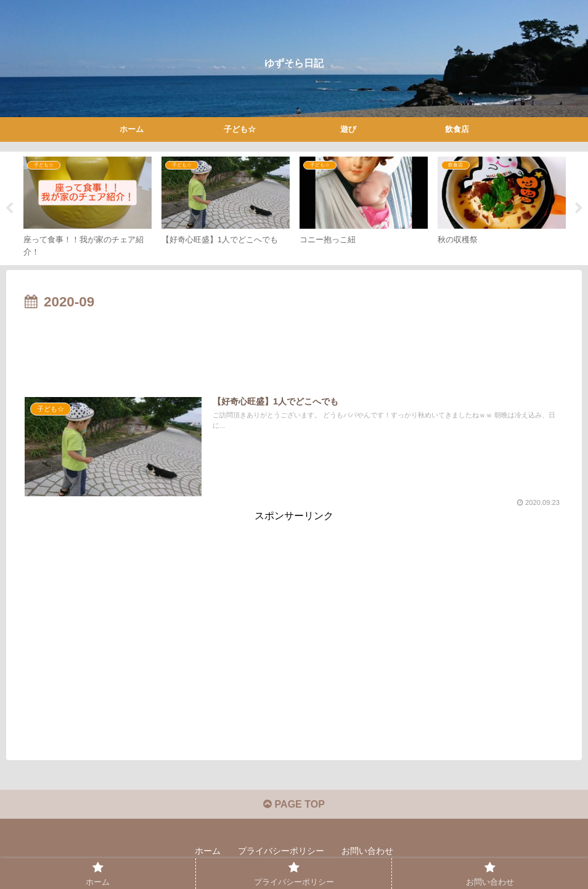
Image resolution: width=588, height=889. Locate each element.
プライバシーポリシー (281, 851)
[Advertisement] (294, 348)
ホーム (208, 851)
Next (579, 208)
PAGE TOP (294, 804)
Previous (9, 208)
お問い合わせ (367, 851)
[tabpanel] (88, 206)
